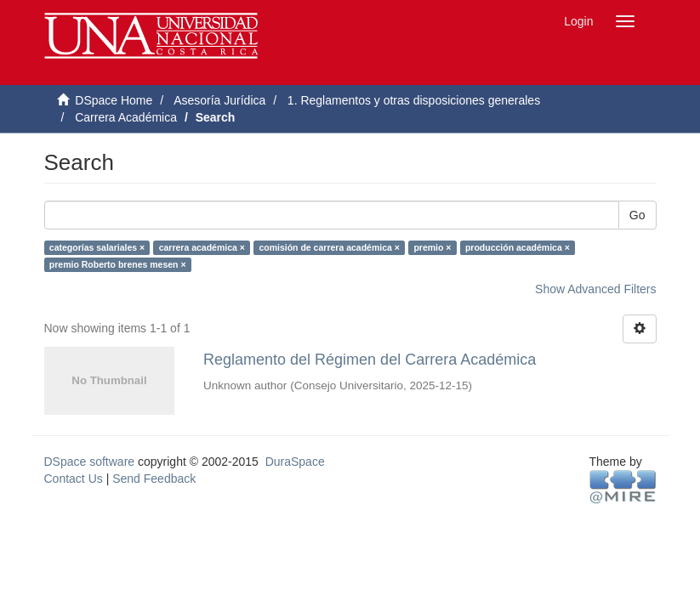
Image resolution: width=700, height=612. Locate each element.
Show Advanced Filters (595, 289)
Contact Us (74, 479)
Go (637, 215)
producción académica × (518, 247)
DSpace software (90, 462)
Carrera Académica (126, 117)
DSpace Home (114, 100)
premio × (432, 247)
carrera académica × (202, 247)
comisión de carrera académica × (329, 247)
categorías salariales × (97, 247)
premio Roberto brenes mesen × (118, 264)
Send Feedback (154, 479)
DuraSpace (295, 462)
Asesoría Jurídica (219, 100)
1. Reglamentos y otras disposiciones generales (414, 100)
